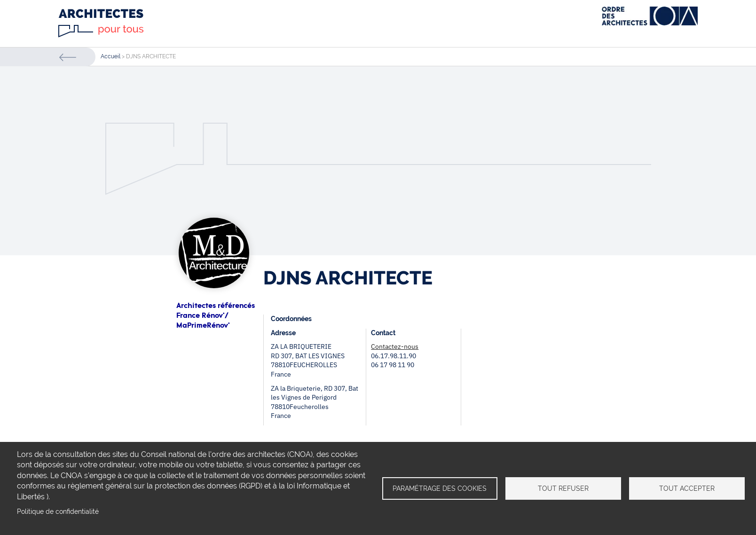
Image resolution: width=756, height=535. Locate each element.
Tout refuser (563, 488)
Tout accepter (687, 488)
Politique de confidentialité (58, 511)
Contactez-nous (395, 346)
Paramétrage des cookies (440, 488)
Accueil (110, 56)
